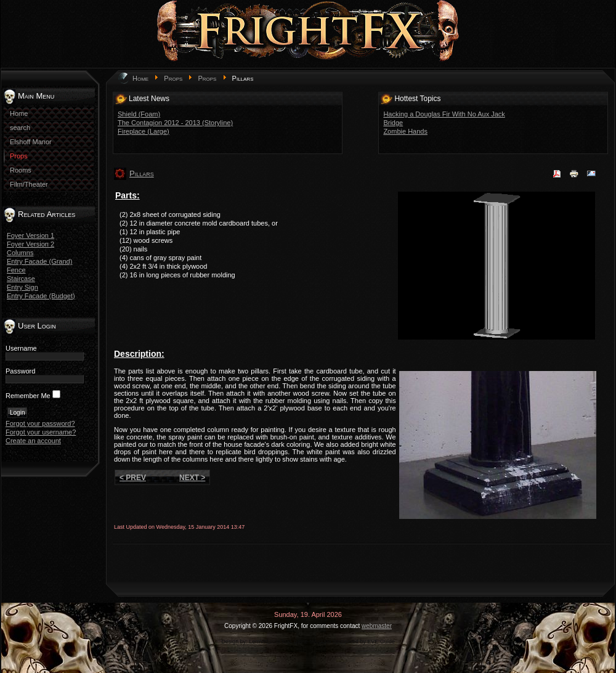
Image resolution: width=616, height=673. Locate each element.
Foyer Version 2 (30, 244)
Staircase (21, 279)
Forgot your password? (40, 423)
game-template (312, 642)
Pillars (142, 173)
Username (21, 348)
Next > (192, 478)
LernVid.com (264, 642)
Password (20, 371)
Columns (20, 253)
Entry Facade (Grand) (39, 261)
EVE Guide (381, 642)
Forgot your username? (41, 432)
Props (173, 78)
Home (140, 78)
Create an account (33, 441)
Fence (16, 270)
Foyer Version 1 (30, 235)
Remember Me (28, 396)
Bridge (393, 123)
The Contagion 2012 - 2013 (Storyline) (175, 123)
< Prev (133, 478)
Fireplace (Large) (144, 131)
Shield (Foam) (139, 114)
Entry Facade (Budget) (41, 296)
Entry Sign (22, 287)
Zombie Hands (405, 131)
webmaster (377, 626)
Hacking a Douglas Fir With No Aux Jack (444, 114)
